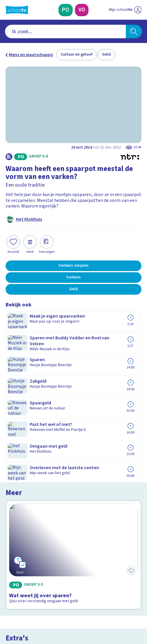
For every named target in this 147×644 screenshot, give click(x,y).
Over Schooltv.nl (26, 503)
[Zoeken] (134, 31)
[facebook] (9, 600)
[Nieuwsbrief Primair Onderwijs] (45, 557)
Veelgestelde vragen (31, 495)
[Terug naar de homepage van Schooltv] (17, 10)
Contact (15, 487)
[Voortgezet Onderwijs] (82, 10)
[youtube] (47, 600)
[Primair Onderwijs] (66, 10)
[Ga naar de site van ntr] (119, 613)
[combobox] (66, 31)
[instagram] (21, 600)
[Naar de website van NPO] (138, 10)
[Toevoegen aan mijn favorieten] (13, 244)
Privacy (15, 511)
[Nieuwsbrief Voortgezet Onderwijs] (103, 557)
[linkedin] (34, 600)
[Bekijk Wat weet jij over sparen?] (73, 357)
